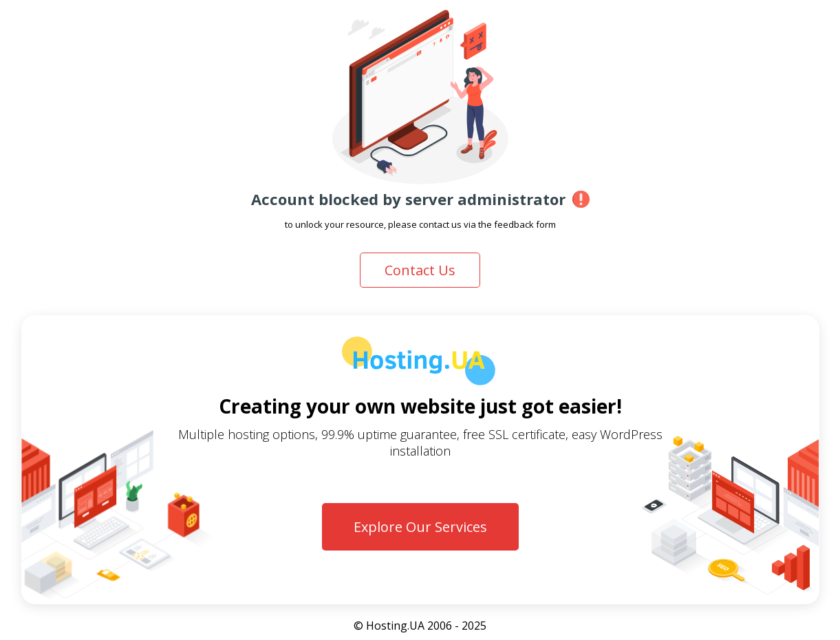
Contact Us (420, 270)
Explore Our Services (420, 527)
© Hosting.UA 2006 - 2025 (420, 626)
